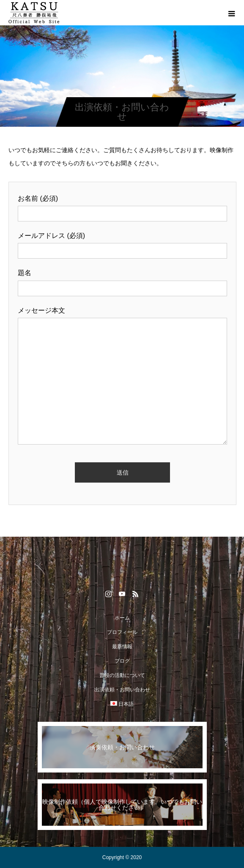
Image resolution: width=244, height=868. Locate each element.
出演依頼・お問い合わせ (122, 690)
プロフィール (122, 632)
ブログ (122, 661)
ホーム (122, 618)
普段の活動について (122, 675)
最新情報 (122, 647)
